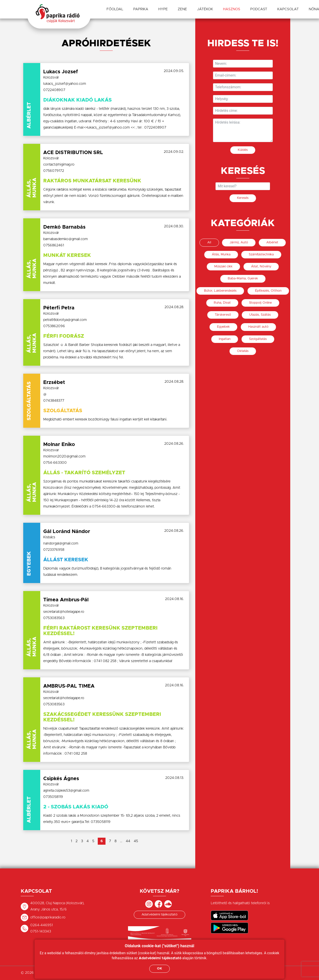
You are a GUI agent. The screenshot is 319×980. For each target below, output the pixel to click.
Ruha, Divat (222, 303)
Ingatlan (225, 339)
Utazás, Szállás (260, 315)
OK (159, 969)
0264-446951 (41, 925)
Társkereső (223, 315)
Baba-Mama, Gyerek (243, 279)
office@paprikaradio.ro (48, 917)
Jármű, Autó (239, 242)
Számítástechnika (261, 255)
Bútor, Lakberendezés (220, 291)
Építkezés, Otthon (268, 291)
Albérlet (272, 242)
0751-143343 (41, 931)
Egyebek (223, 327)
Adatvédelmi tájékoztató (159, 915)
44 (128, 841)
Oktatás (243, 351)
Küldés (243, 150)
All (209, 242)
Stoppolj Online (260, 303)
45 (136, 841)
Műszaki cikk (223, 267)
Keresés (243, 198)
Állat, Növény (261, 267)
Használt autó (258, 327)
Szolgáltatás (258, 339)
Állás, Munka (221, 255)
